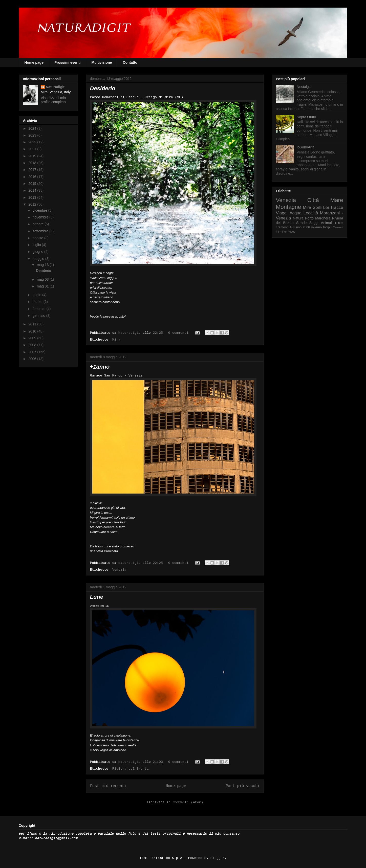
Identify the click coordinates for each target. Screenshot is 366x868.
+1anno (100, 367)
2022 (33, 142)
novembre (41, 217)
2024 (33, 128)
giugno (38, 252)
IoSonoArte (306, 147)
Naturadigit (131, 333)
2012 (33, 204)
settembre (41, 231)
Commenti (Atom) (188, 802)
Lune (97, 597)
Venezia (119, 570)
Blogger (218, 858)
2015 (33, 184)
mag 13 (43, 265)
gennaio (39, 316)
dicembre (40, 210)
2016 (33, 177)
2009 (33, 338)
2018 (33, 163)
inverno (317, 227)
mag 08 (43, 279)
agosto (38, 238)
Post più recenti (108, 786)
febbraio (39, 309)
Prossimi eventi (68, 62)
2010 (33, 331)
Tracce (337, 207)
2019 (33, 156)
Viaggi (282, 213)
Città (313, 200)
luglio (37, 245)
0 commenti (178, 333)
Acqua (295, 213)
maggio (39, 259)
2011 (33, 324)
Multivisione (102, 62)
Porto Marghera (318, 218)
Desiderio (103, 88)
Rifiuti (339, 223)
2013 (33, 197)
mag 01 (43, 286)
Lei (326, 207)
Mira (116, 340)
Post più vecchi (243, 786)
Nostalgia (304, 87)
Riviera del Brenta (131, 769)
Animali (327, 223)
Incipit (327, 227)
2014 (33, 190)
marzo (38, 302)
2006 (33, 359)
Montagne (289, 207)
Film (279, 232)
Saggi (314, 223)
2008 (33, 345)
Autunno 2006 (300, 227)
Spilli (317, 207)
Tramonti (282, 227)
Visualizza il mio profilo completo (53, 100)
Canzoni (338, 227)
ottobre (39, 224)
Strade (301, 223)
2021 (33, 149)
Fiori (285, 232)
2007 (33, 352)
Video (292, 232)
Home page (34, 62)
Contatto (130, 62)
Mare (337, 200)
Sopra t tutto (306, 117)
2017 (33, 170)
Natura (298, 218)
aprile (37, 295)
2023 (33, 135)
